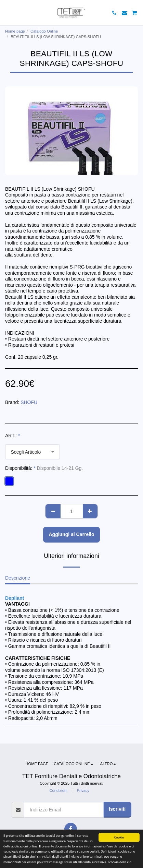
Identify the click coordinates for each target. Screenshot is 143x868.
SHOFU (29, 402)
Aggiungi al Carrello (71, 534)
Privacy (83, 790)
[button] (8, 13)
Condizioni (58, 790)
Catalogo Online (44, 31)
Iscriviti (117, 809)
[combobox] (32, 452)
